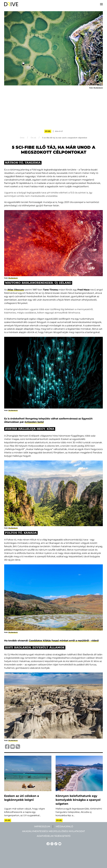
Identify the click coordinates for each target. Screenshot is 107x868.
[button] (101, 4)
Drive (22, 138)
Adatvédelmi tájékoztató (54, 836)
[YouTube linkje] (59, 844)
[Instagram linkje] (52, 844)
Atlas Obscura (16, 290)
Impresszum (42, 826)
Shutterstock (13, 278)
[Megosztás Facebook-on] (7, 746)
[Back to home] (11, 4)
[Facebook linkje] (48, 844)
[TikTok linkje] (55, 844)
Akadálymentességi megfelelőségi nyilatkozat (53, 831)
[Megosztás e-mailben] (12, 746)
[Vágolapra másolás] (17, 747)
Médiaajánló (64, 826)
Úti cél (48, 131)
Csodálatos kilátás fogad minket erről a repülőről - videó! (64, 641)
